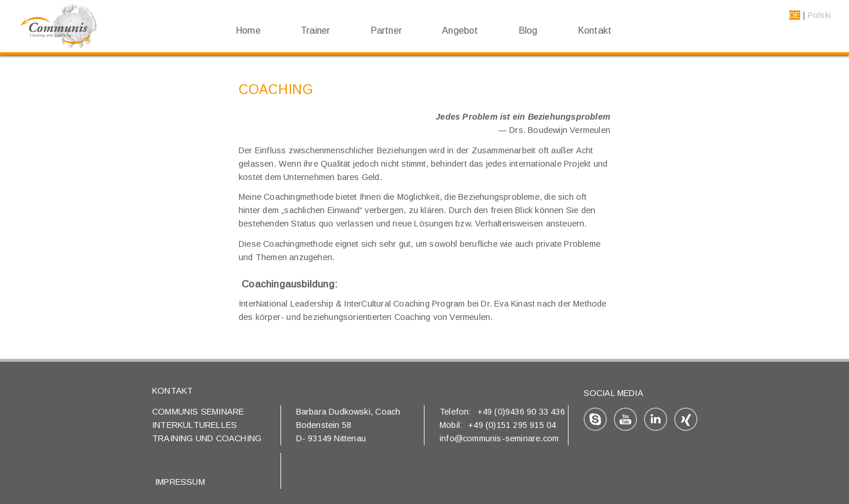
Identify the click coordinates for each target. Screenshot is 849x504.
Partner (386, 30)
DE (795, 15)
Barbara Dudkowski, (336, 412)
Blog (528, 30)
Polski (819, 15)
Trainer (315, 30)
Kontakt (595, 30)
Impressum (180, 482)
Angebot (460, 30)
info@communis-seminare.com (499, 438)
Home (248, 30)
